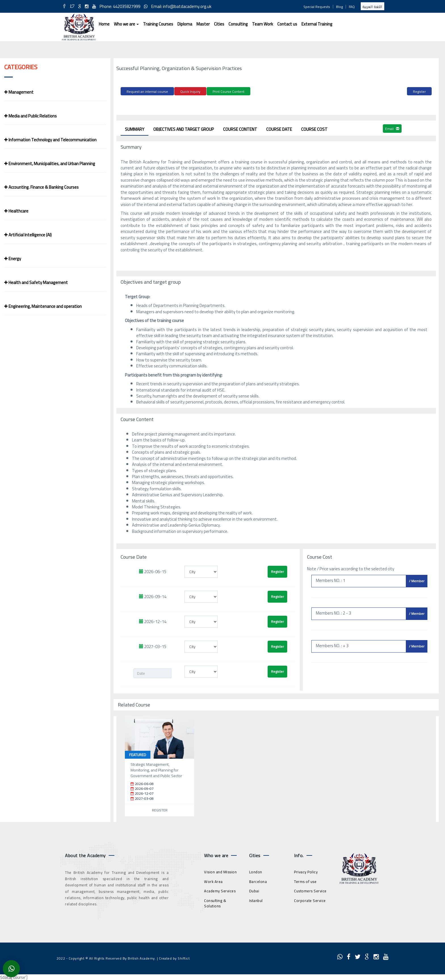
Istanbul (256, 899)
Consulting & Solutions (215, 902)
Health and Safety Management (36, 282)
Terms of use (305, 880)
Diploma (185, 24)
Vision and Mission (220, 871)
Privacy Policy (306, 871)
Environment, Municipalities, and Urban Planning (50, 164)
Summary (135, 128)
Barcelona (258, 880)
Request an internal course (147, 92)
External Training (317, 24)
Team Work (263, 24)
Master (203, 24)
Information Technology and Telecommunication (50, 140)
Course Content (240, 128)
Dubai (254, 890)
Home (104, 24)
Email (392, 128)
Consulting (238, 24)
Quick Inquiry (190, 92)
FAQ (352, 7)
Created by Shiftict (174, 957)
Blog (339, 7)
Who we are (126, 24)
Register (419, 92)
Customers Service (310, 890)
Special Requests (317, 7)
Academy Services (220, 890)
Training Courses (158, 24)
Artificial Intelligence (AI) (28, 235)
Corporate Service (310, 899)
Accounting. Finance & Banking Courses (41, 187)
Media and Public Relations (31, 116)
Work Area (213, 880)
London (256, 871)
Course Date (279, 128)
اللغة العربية (372, 7)
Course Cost (314, 128)
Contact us (287, 24)
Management (19, 92)
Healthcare (16, 211)
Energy (13, 259)
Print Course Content (228, 92)
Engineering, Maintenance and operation (43, 306)
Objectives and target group (184, 128)
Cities (219, 24)
